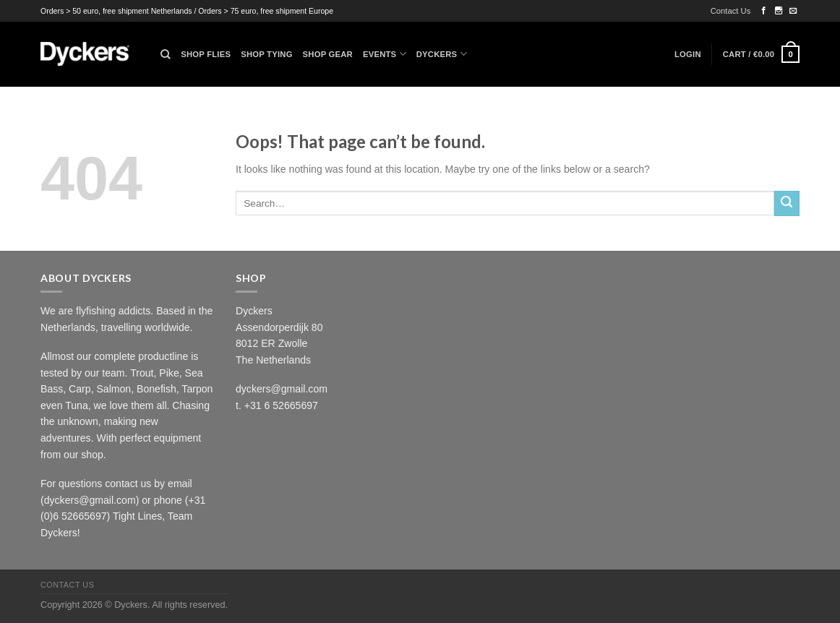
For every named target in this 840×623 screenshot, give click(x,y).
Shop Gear (328, 54)
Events (385, 54)
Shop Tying (266, 54)
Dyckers (442, 54)
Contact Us (731, 11)
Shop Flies (206, 54)
